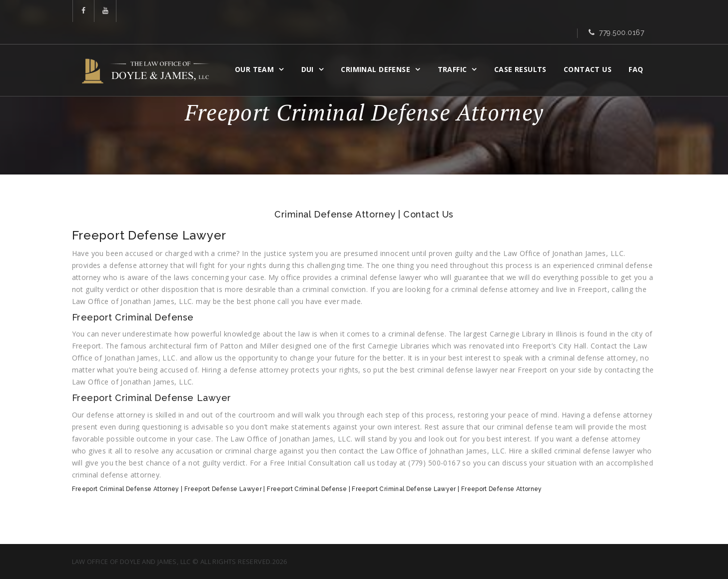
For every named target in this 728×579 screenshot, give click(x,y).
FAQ (638, 48)
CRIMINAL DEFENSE (378, 48)
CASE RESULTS (523, 48)
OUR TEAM (257, 48)
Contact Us (590, 48)
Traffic (454, 48)
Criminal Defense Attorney (335, 214)
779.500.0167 (622, 11)
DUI (310, 48)
